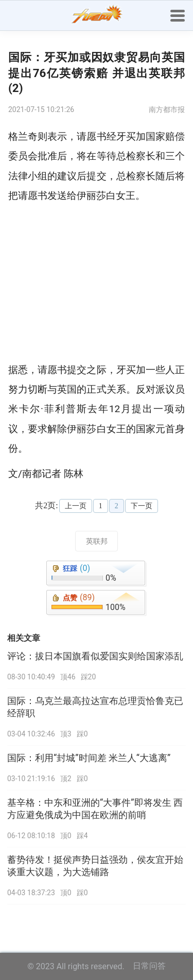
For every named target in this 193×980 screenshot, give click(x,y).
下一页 (142, 506)
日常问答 (149, 966)
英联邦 (97, 541)
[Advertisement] (97, 283)
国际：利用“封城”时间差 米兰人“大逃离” (89, 758)
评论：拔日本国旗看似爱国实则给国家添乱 (95, 656)
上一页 (76, 506)
